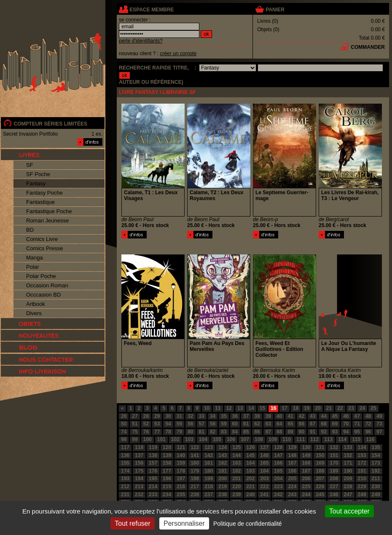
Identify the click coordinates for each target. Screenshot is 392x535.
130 (306, 447)
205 (292, 479)
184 (264, 471)
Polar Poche (41, 276)
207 (320, 479)
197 (181, 479)
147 (278, 455)
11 (218, 408)
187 (306, 471)
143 (223, 455)
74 (124, 432)
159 (181, 463)
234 (167, 495)
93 (335, 432)
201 (236, 479)
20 (318, 408)
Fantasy (36, 183)
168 (306, 463)
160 (195, 463)
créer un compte (178, 53)
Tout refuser (132, 523)
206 (306, 479)
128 (278, 447)
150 (320, 455)
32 (190, 416)
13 (240, 408)
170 (334, 463)
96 (368, 432)
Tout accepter (349, 511)
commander (368, 47)
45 (335, 416)
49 (379, 416)
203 (264, 479)
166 (278, 463)
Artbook (36, 304)
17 (284, 408)
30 (168, 416)
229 (362, 487)
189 (334, 471)
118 (139, 447)
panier (275, 10)
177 (167, 471)
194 (139, 479)
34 (213, 416)
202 (250, 479)
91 (313, 432)
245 (320, 495)
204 (278, 479)
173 (376, 463)
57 (202, 424)
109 (273, 439)
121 (181, 447)
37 (246, 416)
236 (195, 495)
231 (125, 495)
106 (231, 439)
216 (181, 487)
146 (264, 455)
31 (179, 416)
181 (223, 471)
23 (351, 408)
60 (235, 424)
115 (356, 439)
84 (235, 432)
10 (207, 408)
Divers (34, 313)
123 (209, 447)
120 (167, 447)
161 (209, 463)
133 (348, 447)
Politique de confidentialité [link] (248, 524)
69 (335, 424)
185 (278, 471)
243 (292, 495)
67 (313, 424)
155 (125, 463)
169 (320, 463)
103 (189, 439)
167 (292, 463)
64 (279, 424)
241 (264, 495)
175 (139, 471)
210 (362, 479)
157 (153, 463)
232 (139, 495)
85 (246, 432)
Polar (32, 267)
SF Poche (38, 174)
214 (153, 487)
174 (125, 471)
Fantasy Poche (44, 193)
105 (217, 439)
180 (209, 471)
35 (224, 416)
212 (125, 487)
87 (268, 432)
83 (224, 432)
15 (262, 408)
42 (302, 416)
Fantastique (40, 202)
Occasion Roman (47, 285)
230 (376, 487)
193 (125, 479)
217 (195, 487)
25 (373, 408)
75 (135, 432)
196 (167, 479)
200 (223, 479)
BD (30, 230)
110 (287, 439)
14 (251, 408)
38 (257, 416)
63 (268, 424)
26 (124, 416)
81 (202, 432)
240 (250, 495)
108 (259, 439)
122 (195, 447)
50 (124, 424)
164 (250, 463)
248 (362, 495)
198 (195, 479)
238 (223, 495)
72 (368, 424)
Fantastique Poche (49, 211)
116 (370, 439)
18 (296, 408)
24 (362, 408)
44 (324, 416)
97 (379, 432)
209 (348, 479)
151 (334, 455)
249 (376, 495)
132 (334, 447)
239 (236, 495)
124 (223, 447)
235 (181, 495)
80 (190, 432)
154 (376, 455)
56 (190, 424)
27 (135, 416)
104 (203, 439)
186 (292, 471)
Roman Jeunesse (47, 221)
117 (125, 447)
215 (167, 487)
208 (334, 479)
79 (179, 432)
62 (257, 424)
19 (307, 408)
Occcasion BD (43, 295)
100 (148, 439)
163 (236, 463)
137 (139, 455)
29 (157, 416)
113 (328, 439)
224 (292, 487)
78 (168, 432)
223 (278, 487)
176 (153, 471)
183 (250, 471)
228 (348, 487)
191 (362, 471)
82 (213, 432)
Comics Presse (44, 248)
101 (161, 439)
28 (146, 416)
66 (302, 424)
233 (153, 495)
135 (376, 447)
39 (268, 416)
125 (236, 447)
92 (324, 432)
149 (306, 455)
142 (209, 455)
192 (376, 471)
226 (320, 487)
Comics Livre (42, 239)
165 (264, 463)
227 (334, 487)
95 (357, 432)
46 (346, 416)
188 (320, 471)
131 (320, 447)
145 (250, 455)
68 (324, 424)
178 (181, 471)
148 (292, 455)
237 (209, 495)
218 (209, 487)
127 (264, 447)
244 (306, 495)
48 (368, 416)
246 (334, 495)
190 (348, 471)
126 (250, 447)
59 (224, 424)
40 (279, 416)
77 (157, 432)
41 (290, 416)
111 (301, 439)
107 (245, 439)
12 (229, 408)
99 (135, 439)
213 (139, 487)
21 (329, 408)
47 (357, 416)
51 (135, 424)
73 (379, 424)
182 (236, 471)
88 (279, 432)
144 (236, 455)
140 (181, 455)
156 (139, 463)
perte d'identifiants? (141, 41)
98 (124, 439)
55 (179, 424)
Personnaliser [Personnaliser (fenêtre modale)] (184, 523)
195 (153, 479)
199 (209, 479)
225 (306, 487)
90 (302, 432)
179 (195, 471)
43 (313, 416)
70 (346, 424)
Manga (35, 258)
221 (250, 487)
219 (223, 487)
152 (348, 455)
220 (236, 487)
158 (167, 463)
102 (175, 439)
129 (292, 447)
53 (157, 424)
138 (153, 455)
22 (340, 408)
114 (342, 439)
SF (30, 165)
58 (213, 424)
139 (167, 455)
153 (362, 455)
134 (362, 447)
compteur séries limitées (50, 124)
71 (357, 424)
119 (153, 447)
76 (146, 432)
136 (125, 455)
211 (376, 479)
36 (235, 416)
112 (314, 439)
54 (168, 424)
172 (362, 463)
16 (273, 408)
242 (278, 495)
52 (146, 424)
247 (348, 495)
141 (195, 455)
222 (264, 487)
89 (290, 432)
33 (202, 416)
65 (290, 424)
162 (223, 463)
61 (246, 424)
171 (348, 463)
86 (257, 432)
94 (346, 432)
